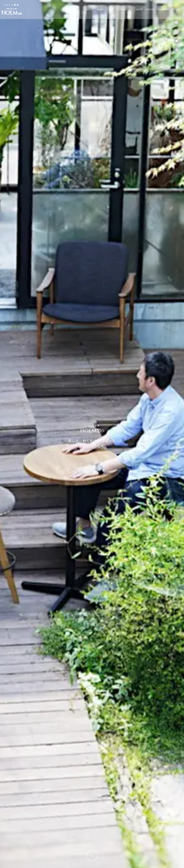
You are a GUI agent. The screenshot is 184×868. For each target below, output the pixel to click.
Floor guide (125, 9)
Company (163, 9)
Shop (139, 9)
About (90, 9)
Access (150, 9)
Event (111, 9)
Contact (177, 9)
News (100, 9)
